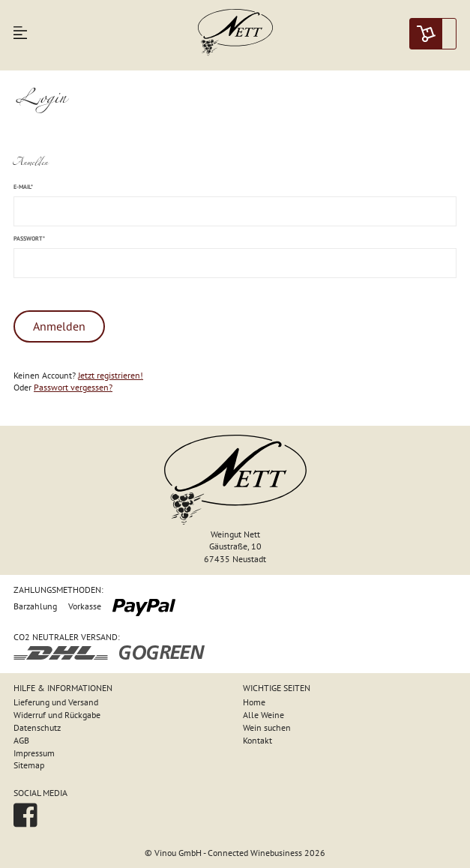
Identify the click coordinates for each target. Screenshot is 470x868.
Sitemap (29, 765)
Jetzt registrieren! (111, 375)
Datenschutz (37, 727)
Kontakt (257, 740)
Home (254, 702)
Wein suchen (267, 727)
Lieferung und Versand (56, 702)
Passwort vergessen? (73, 387)
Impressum (34, 753)
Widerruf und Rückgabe (57, 715)
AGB (21, 740)
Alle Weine (263, 715)
